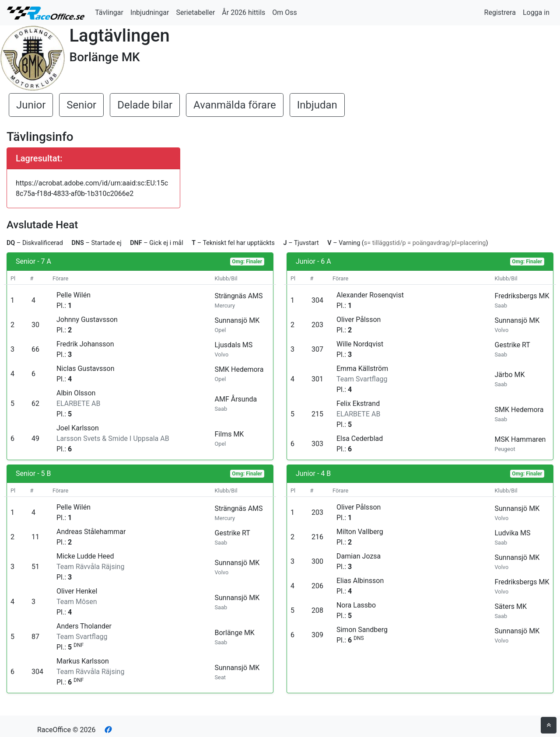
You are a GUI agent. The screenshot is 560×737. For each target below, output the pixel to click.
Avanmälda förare (235, 105)
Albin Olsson (76, 393)
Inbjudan (317, 105)
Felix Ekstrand (358, 403)
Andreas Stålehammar (91, 532)
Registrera (500, 12)
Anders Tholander (84, 626)
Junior (31, 105)
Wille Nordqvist (360, 344)
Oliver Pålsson (359, 320)
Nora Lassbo (356, 605)
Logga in (536, 12)
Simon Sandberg (362, 630)
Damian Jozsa (359, 556)
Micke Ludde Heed (85, 556)
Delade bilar (145, 105)
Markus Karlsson (83, 661)
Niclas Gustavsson (86, 368)
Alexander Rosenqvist (370, 295)
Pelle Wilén (73, 295)
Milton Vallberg (360, 532)
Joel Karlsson (78, 428)
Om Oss (285, 12)
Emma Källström (362, 368)
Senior (81, 105)
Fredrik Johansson (85, 344)
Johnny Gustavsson (87, 320)
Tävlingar (109, 12)
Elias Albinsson (360, 581)
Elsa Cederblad (360, 438)
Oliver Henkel (77, 591)
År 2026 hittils (243, 12)
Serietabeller (195, 12)
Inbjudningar (150, 12)
